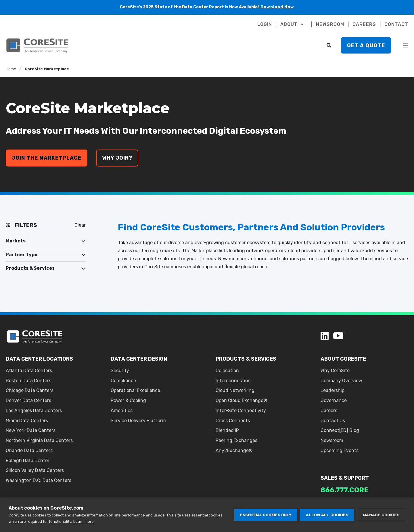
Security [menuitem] (120, 371)
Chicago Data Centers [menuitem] (30, 390)
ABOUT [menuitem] (289, 24)
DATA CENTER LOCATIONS (39, 359)
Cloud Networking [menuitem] (235, 390)
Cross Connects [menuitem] (233, 421)
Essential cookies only (266, 515)
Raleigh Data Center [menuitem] (28, 461)
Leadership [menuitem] (332, 390)
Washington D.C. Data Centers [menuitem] (39, 480)
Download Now (277, 7)
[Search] (329, 45)
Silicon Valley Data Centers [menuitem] (35, 470)
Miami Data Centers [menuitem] (27, 421)
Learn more (84, 522)
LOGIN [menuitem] (265, 24)
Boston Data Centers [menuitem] (28, 381)
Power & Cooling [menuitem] (128, 400)
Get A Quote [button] (366, 45)
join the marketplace (47, 158)
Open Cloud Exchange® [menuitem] (241, 400)
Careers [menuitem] (329, 411)
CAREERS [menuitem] (364, 24)
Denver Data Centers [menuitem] (28, 400)
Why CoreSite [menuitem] (335, 371)
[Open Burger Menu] (405, 45)
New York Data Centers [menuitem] (31, 430)
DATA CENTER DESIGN (139, 359)
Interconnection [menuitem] (233, 381)
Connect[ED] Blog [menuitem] (340, 430)
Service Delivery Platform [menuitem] (138, 421)
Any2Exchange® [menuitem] (234, 450)
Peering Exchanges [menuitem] (236, 440)
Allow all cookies (327, 515)
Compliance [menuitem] (123, 381)
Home (11, 69)
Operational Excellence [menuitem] (135, 390)
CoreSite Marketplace (47, 69)
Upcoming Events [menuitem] (340, 450)
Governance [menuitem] (334, 400)
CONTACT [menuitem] (396, 24)
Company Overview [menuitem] (341, 381)
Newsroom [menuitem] (332, 440)
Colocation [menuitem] (227, 371)
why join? (117, 158)
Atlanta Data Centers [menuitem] (29, 371)
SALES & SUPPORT (345, 478)
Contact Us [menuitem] (333, 421)
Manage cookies (381, 515)
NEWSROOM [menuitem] (330, 24)
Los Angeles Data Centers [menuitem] (34, 411)
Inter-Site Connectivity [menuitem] (241, 411)
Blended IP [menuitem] (227, 430)
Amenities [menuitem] (122, 411)
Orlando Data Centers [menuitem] (29, 450)
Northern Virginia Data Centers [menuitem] (39, 440)
